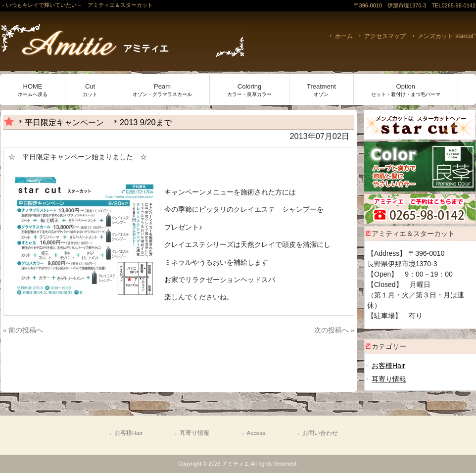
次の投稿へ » (334, 330)
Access (256, 433)
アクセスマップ (385, 36)
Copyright (190, 464)
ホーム (344, 36)
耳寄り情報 (389, 379)
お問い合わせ (320, 433)
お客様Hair (388, 366)
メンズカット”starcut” (447, 36)
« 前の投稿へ (23, 330)
